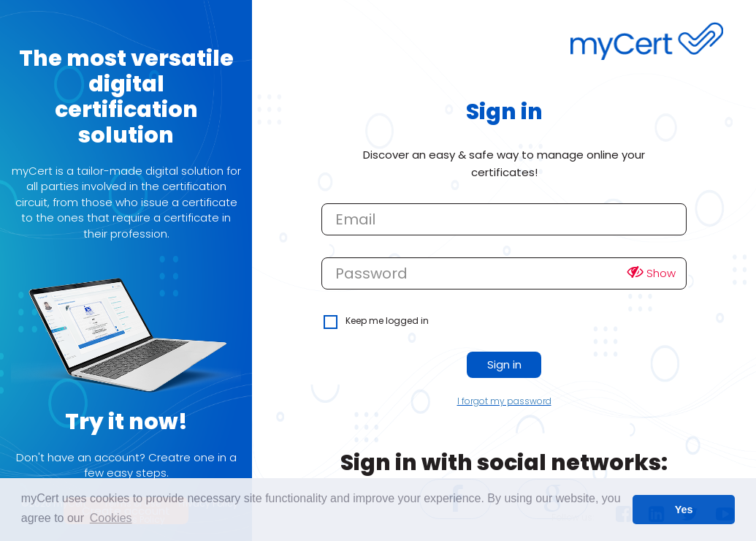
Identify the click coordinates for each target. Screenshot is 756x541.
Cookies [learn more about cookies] (111, 518)
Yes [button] (684, 510)
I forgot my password (504, 401)
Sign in (504, 364)
